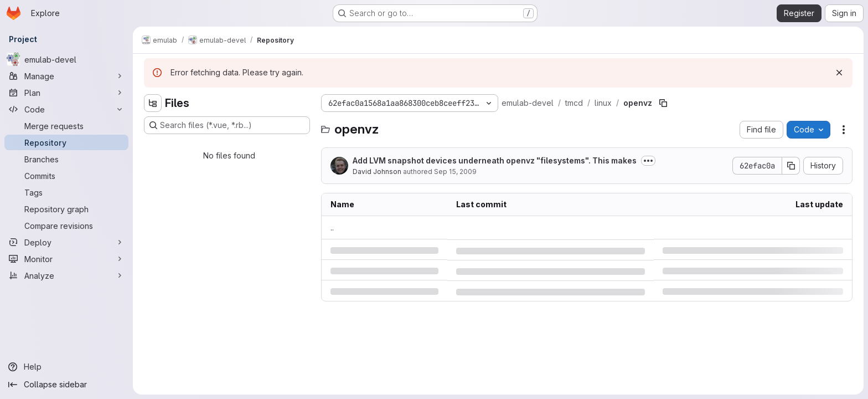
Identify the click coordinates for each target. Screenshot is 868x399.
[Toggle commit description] (648, 161)
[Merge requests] (66, 126)
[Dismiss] (839, 73)
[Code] (66, 109)
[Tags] (66, 192)
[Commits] (66, 176)
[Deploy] (66, 242)
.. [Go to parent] (332, 227)
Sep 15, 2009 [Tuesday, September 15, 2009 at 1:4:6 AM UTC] (455, 172)
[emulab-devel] (66, 59)
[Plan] (66, 93)
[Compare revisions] (66, 226)
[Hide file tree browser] (153, 103)
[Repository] (66, 142)
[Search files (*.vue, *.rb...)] (227, 125)
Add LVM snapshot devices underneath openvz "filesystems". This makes (495, 160)
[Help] (66, 367)
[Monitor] (66, 259)
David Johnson (377, 172)
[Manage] (66, 76)
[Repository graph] (66, 209)
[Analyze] (66, 275)
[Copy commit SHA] (791, 166)
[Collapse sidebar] (66, 385)
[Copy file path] (663, 103)
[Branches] (66, 159)
